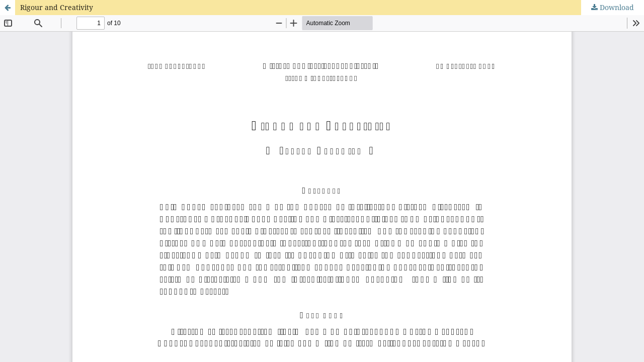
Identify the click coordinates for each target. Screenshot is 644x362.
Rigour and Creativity (57, 7)
